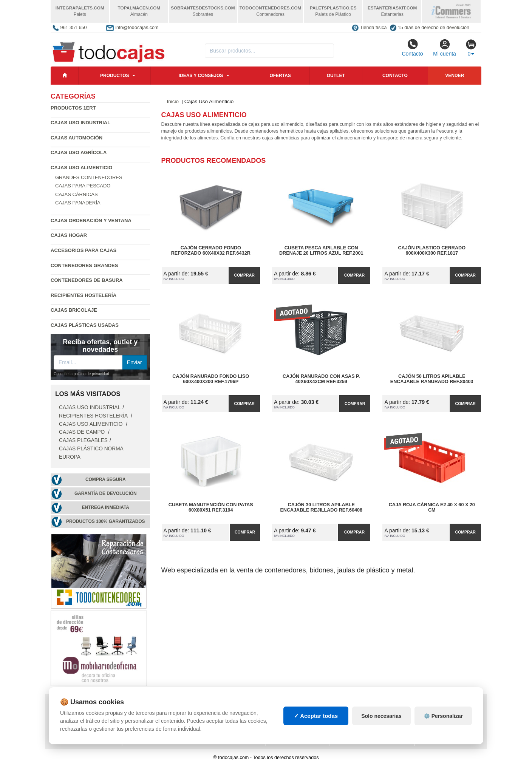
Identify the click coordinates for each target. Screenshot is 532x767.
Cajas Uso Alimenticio (91, 424)
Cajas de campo (83, 432)
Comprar (244, 275)
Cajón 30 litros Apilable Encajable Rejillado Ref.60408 (321, 507)
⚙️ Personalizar (443, 721)
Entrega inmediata (106, 507)
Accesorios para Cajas (84, 250)
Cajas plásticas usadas (85, 325)
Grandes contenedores (89, 177)
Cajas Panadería (78, 203)
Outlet (336, 76)
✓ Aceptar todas (316, 721)
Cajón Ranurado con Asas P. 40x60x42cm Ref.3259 (321, 379)
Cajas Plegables (83, 440)
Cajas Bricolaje (74, 310)
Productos (114, 76)
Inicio (173, 101)
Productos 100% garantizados (106, 521)
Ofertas (280, 76)
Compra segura (106, 479)
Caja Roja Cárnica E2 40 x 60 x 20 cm (432, 507)
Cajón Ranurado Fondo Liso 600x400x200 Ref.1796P (211, 379)
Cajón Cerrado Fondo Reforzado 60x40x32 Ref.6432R (211, 251)
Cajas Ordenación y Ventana (91, 220)
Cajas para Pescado (83, 186)
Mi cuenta (445, 48)
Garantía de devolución (106, 493)
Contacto (412, 48)
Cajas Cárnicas (77, 194)
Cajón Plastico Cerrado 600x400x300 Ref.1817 (432, 251)
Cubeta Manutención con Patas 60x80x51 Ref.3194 (211, 507)
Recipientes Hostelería (84, 295)
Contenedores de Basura (87, 280)
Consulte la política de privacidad (81, 374)
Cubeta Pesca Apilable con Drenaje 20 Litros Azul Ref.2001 (321, 251)
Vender (455, 76)
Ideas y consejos (201, 76)
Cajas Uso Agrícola (79, 152)
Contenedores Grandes (84, 265)
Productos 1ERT (73, 108)
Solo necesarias (381, 721)
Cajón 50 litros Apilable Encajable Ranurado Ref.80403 (432, 379)
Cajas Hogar (69, 235)
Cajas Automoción (77, 138)
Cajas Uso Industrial (80, 123)
